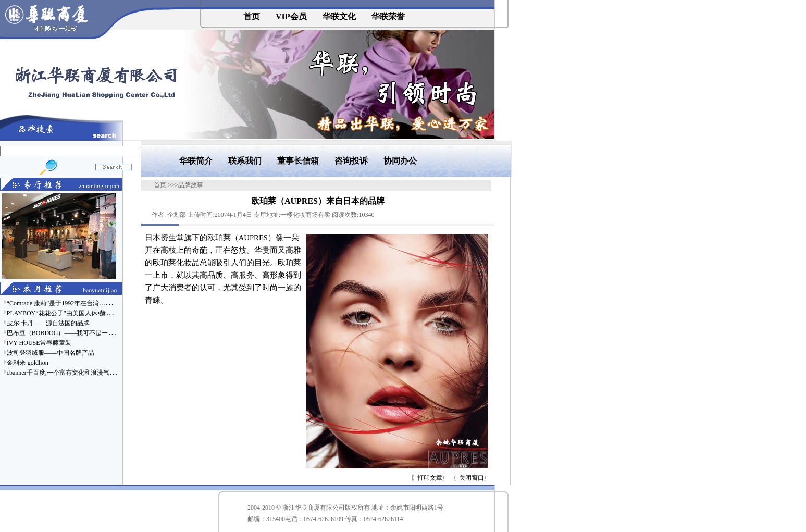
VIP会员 (291, 16)
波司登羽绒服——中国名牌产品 (51, 353)
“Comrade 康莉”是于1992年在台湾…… (59, 303)
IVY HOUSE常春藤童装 (39, 343)
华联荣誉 (388, 16)
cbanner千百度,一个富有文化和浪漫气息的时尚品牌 (77, 373)
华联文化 (339, 16)
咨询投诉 (351, 161)
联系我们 (245, 161)
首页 (252, 16)
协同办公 (400, 161)
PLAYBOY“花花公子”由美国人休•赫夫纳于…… (72, 313)
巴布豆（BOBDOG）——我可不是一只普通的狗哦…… (83, 333)
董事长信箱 (298, 161)
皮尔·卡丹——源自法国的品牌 (48, 323)
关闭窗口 (472, 478)
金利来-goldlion (28, 363)
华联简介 (196, 161)
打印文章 (430, 478)
